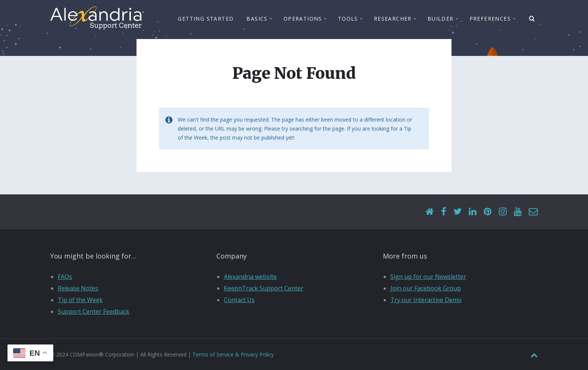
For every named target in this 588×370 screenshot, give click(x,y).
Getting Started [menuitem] (206, 20)
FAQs (65, 277)
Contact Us (239, 300)
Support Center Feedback (94, 311)
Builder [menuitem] (441, 20)
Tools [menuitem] (348, 20)
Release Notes (78, 288)
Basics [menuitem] (257, 20)
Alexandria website (250, 277)
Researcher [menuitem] (393, 20)
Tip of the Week (80, 300)
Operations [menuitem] (303, 20)
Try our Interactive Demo (426, 300)
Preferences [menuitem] (490, 20)
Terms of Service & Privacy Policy (233, 354)
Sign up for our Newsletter (428, 277)
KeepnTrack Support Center (264, 288)
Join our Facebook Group (426, 288)
